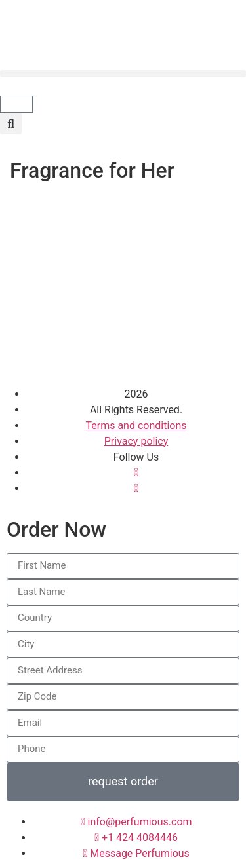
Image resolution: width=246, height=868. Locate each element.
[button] (123, 74)
